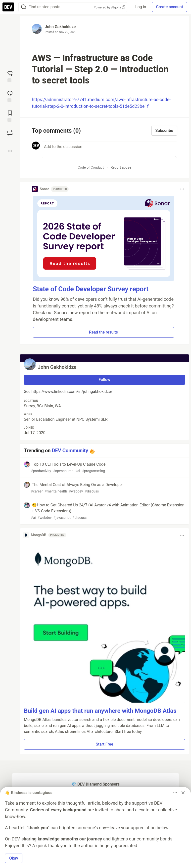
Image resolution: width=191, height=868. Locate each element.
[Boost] (10, 133)
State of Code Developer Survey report (91, 289)
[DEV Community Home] (8, 7)
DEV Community (70, 451)
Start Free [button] (104, 744)
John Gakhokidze (60, 27)
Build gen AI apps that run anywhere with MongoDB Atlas (100, 711)
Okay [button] (14, 858)
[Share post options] (10, 151)
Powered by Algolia (110, 7)
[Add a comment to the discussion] (109, 150)
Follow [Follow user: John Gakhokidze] (105, 380)
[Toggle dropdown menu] (182, 189)
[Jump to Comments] (10, 96)
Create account (169, 7)
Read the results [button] (103, 332)
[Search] (24, 7)
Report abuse (121, 167)
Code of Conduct (91, 167)
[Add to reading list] (10, 116)
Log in (141, 7)
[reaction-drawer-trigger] (10, 76)
